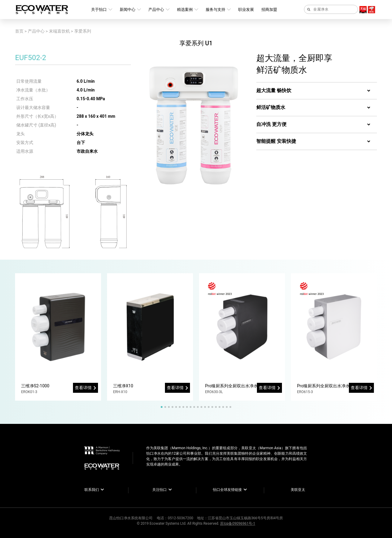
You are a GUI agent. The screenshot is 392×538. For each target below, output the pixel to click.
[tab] (317, 91)
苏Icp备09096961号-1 (238, 524)
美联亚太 (298, 490)
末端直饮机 (59, 31)
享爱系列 (83, 31)
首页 (19, 31)
